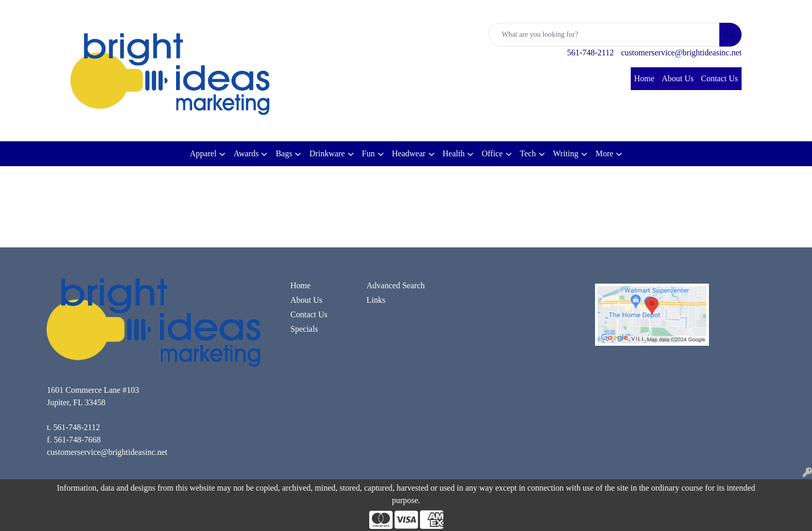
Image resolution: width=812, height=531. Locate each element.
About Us (678, 78)
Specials (304, 329)
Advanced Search (396, 285)
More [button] (605, 153)
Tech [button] (528, 153)
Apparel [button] (204, 153)
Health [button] (454, 153)
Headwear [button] (409, 153)
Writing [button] (566, 153)
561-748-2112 (590, 53)
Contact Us (719, 78)
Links (376, 300)
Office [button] (492, 153)
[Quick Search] (604, 35)
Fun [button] (368, 153)
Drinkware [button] (327, 153)
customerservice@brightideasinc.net (681, 53)
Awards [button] (246, 153)
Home (644, 78)
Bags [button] (284, 153)
